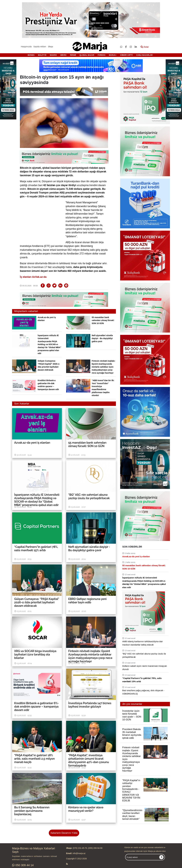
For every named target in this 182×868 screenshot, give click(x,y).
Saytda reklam (40, 47)
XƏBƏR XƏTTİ (126, 55)
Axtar (145, 47)
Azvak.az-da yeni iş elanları (136, 556)
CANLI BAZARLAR (144, 55)
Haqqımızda (26, 47)
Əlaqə (51, 47)
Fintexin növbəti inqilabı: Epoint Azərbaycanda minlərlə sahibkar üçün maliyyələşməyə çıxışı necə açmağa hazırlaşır (103, 367)
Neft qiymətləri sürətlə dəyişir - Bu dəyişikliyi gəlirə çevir (102, 338)
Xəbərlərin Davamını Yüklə (64, 833)
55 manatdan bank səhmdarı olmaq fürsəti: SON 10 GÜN (103, 320)
